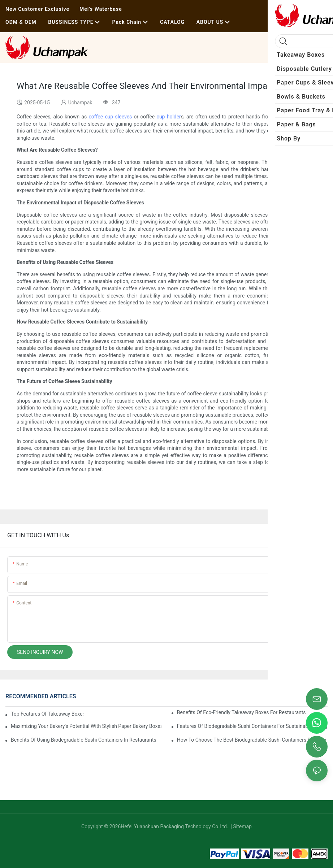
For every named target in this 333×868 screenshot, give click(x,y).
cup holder (169, 117)
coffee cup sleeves (110, 117)
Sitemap (242, 826)
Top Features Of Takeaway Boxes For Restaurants (47, 714)
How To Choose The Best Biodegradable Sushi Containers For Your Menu (252, 740)
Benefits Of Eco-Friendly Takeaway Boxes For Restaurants (241, 712)
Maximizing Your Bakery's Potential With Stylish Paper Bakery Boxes (86, 726)
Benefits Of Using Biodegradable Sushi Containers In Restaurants (84, 740)
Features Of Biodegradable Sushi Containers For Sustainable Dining (252, 726)
